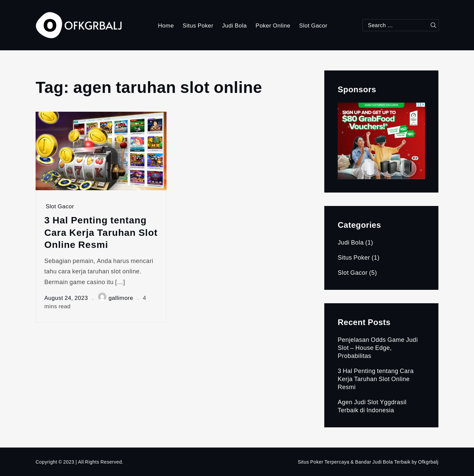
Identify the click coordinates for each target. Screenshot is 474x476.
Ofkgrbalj (428, 462)
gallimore (115, 298)
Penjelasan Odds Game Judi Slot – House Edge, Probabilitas (378, 348)
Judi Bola (235, 25)
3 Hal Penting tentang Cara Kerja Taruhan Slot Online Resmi (101, 232)
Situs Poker (198, 25)
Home (166, 25)
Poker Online (273, 25)
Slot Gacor (313, 25)
